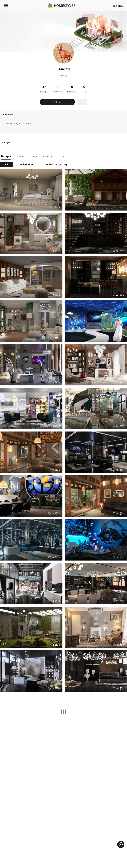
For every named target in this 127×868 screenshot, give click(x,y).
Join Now (118, 6)
